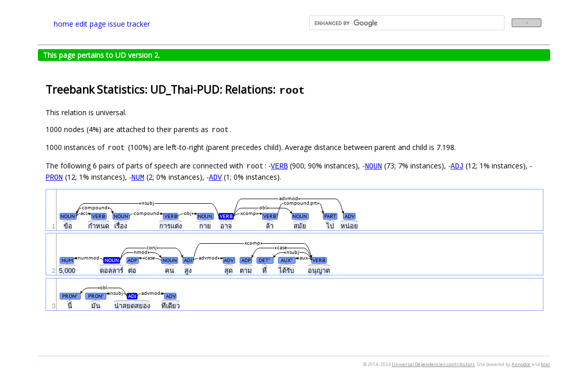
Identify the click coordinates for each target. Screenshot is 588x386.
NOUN (373, 166)
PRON (54, 177)
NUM (138, 177)
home (64, 24)
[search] (406, 23)
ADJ (457, 166)
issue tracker (129, 24)
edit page (91, 24)
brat (545, 364)
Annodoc (521, 364)
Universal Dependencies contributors (433, 364)
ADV (215, 177)
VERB (280, 166)
